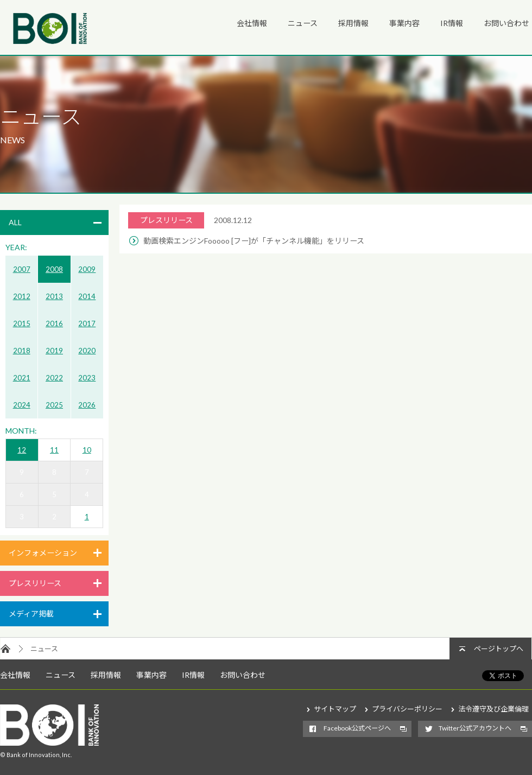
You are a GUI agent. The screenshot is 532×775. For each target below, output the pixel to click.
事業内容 (404, 23)
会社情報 (252, 23)
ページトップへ (499, 649)
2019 (54, 351)
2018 (22, 351)
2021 (22, 378)
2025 (54, 405)
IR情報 (452, 23)
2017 (87, 323)
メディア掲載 (31, 614)
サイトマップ (335, 709)
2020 (87, 351)
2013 (54, 296)
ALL (15, 222)
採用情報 (353, 23)
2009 (87, 269)
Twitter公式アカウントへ (475, 728)
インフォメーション (43, 553)
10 (87, 450)
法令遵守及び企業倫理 (493, 709)
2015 (22, 323)
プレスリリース (35, 583)
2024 (22, 405)
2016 (54, 323)
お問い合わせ (506, 23)
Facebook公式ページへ (357, 728)
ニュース (303, 23)
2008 (54, 269)
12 (22, 450)
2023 (87, 378)
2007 (22, 269)
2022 (54, 378)
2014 (87, 296)
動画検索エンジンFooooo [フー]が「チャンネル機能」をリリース (254, 241)
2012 (22, 296)
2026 (87, 405)
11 (54, 450)
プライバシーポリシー (407, 709)
